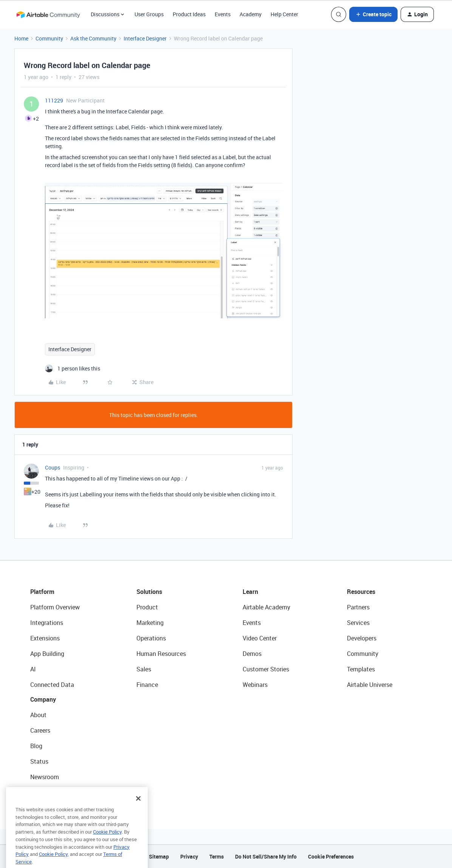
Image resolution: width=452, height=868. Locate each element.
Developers (362, 638)
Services (358, 623)
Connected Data (52, 685)
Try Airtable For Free (57, 792)
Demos (252, 654)
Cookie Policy (107, 842)
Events (223, 14)
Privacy (189, 856)
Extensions (45, 638)
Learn (250, 592)
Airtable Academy (266, 607)
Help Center (284, 14)
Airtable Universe (370, 685)
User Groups (149, 14)
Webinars (255, 685)
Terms (217, 856)
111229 (54, 100)
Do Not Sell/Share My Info (266, 856)
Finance (147, 685)
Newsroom (45, 777)
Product (147, 607)
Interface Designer (145, 38)
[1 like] (73, 368)
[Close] (138, 809)
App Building (47, 654)
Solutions (149, 592)
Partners (358, 607)
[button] (373, 14)
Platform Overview (55, 607)
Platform (42, 592)
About (38, 715)
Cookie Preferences (331, 856)
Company (43, 699)
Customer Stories (266, 669)
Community (49, 38)
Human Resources (161, 654)
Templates (361, 669)
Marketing (150, 623)
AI (33, 669)
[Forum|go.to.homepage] (48, 14)
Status (39, 761)
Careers (40, 730)
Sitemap (159, 856)
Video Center (260, 638)
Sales (144, 669)
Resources (361, 592)
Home (21, 38)
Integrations (47, 623)
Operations (151, 638)
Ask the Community (93, 38)
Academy (251, 14)
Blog (36, 746)
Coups (53, 467)
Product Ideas (189, 14)
